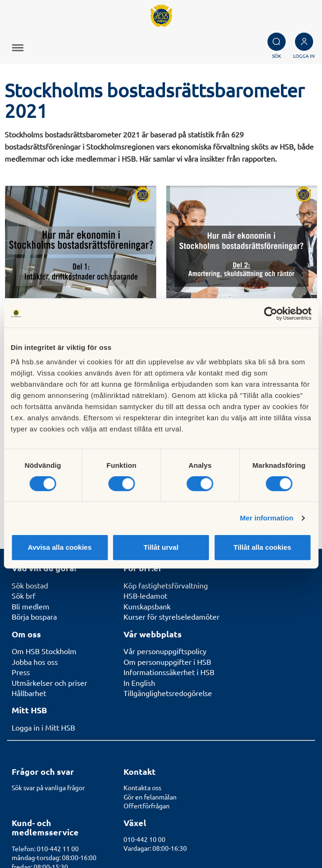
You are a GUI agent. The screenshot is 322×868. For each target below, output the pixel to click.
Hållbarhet (29, 581)
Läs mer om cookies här (276, 838)
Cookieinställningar (283, 828)
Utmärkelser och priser (49, 570)
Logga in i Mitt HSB (43, 615)
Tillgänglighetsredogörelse (168, 581)
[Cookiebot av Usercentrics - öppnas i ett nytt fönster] (271, 314)
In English (139, 570)
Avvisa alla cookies (59, 547)
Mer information (267, 518)
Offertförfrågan (147, 694)
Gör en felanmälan (150, 685)
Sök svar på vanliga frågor (48, 676)
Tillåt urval (161, 547)
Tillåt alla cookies (262, 547)
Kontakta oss (142, 676)
